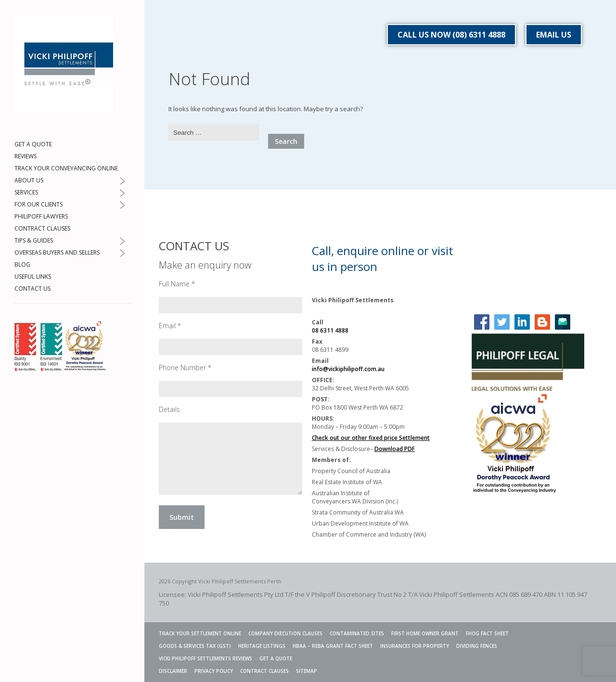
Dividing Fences (477, 646)
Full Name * (177, 284)
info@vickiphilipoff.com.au (348, 369)
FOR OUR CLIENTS (38, 204)
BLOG (22, 264)
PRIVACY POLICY (214, 671)
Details (169, 409)
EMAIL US (554, 35)
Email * (170, 326)
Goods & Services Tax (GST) (195, 646)
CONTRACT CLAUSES (42, 228)
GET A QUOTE (33, 144)
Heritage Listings (262, 646)
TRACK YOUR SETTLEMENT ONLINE (200, 633)
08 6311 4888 (330, 330)
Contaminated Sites (357, 633)
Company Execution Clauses (285, 633)
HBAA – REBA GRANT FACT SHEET (333, 646)
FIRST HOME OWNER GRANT (425, 633)
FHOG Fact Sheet (487, 633)
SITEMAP (307, 671)
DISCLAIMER (173, 671)
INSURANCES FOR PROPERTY (415, 646)
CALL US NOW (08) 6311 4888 (451, 35)
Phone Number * (185, 367)
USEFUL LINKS (33, 277)
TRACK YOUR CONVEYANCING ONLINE (66, 168)
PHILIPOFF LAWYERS (41, 216)
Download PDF (395, 449)
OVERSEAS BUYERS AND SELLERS (57, 252)
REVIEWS (26, 156)
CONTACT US (32, 289)
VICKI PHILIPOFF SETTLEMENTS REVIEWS (205, 658)
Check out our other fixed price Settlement (371, 438)
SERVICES (26, 192)
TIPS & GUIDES (34, 240)
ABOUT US (29, 180)
